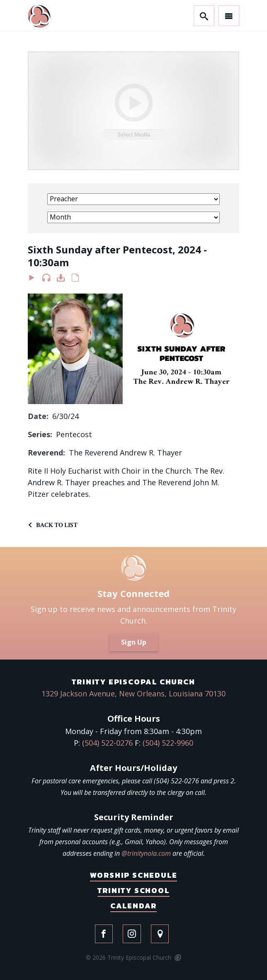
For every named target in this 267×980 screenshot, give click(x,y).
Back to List (57, 525)
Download (61, 279)
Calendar (133, 906)
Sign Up (134, 642)
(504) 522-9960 (168, 743)
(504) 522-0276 (107, 743)
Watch (32, 279)
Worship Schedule (134, 875)
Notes (75, 279)
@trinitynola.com (146, 853)
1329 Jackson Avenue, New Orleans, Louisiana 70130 (133, 693)
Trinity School (133, 890)
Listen (46, 279)
